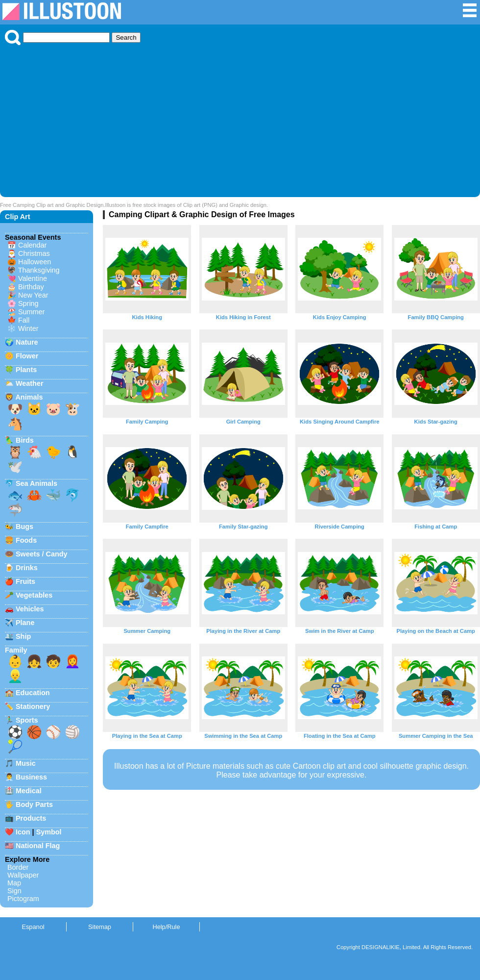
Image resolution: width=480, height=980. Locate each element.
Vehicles (30, 609)
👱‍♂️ (15, 676)
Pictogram (23, 899)
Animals (29, 397)
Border (18, 867)
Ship (23, 636)
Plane (25, 623)
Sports (27, 720)
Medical (29, 791)
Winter (28, 328)
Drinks (27, 568)
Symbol (49, 832)
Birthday (31, 287)
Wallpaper (23, 875)
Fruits (25, 581)
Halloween (35, 262)
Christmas (34, 253)
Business (31, 777)
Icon (23, 832)
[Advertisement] (240, 119)
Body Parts (34, 804)
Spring (28, 303)
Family (16, 650)
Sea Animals (36, 483)
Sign (14, 891)
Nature (27, 342)
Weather (30, 383)
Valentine (33, 278)
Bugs (24, 527)
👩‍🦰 (72, 661)
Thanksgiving (39, 270)
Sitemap (100, 927)
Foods (26, 540)
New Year (33, 295)
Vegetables (34, 595)
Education (33, 693)
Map (14, 883)
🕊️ (15, 467)
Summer (31, 312)
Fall (24, 320)
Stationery (33, 706)
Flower (27, 356)
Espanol (33, 927)
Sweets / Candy (42, 554)
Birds (25, 440)
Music (26, 763)
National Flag (38, 846)
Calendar (32, 245)
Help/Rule (166, 927)
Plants (26, 370)
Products (31, 818)
